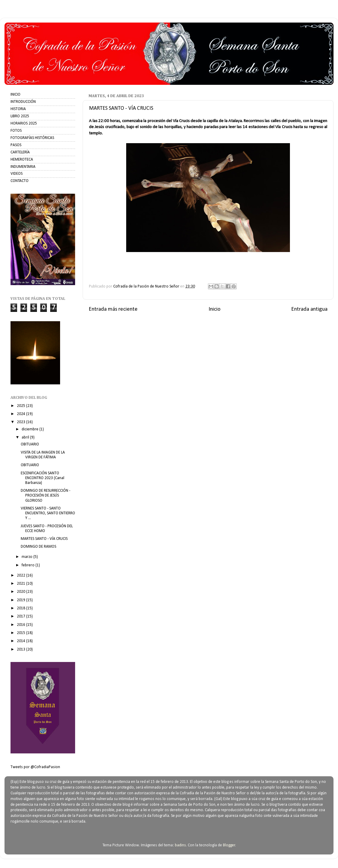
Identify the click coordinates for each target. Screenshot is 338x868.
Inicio (215, 309)
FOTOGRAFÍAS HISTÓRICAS (32, 138)
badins (180, 845)
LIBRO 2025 (20, 116)
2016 (21, 625)
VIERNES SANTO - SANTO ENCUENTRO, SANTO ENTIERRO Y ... (48, 513)
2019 (21, 600)
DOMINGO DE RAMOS (38, 547)
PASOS (16, 145)
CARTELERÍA (20, 152)
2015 (21, 633)
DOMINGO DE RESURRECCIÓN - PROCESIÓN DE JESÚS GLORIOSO (46, 496)
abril (26, 437)
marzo (27, 557)
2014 (21, 641)
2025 (21, 406)
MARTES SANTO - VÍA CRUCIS (44, 539)
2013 (21, 649)
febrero (29, 565)
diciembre (30, 429)
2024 (21, 414)
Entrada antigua (309, 309)
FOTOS (16, 131)
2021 (21, 584)
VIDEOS (17, 174)
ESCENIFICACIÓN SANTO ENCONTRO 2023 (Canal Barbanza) (43, 478)
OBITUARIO (30, 444)
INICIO (15, 95)
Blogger (229, 845)
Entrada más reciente (113, 309)
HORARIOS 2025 (24, 123)
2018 (21, 608)
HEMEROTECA (22, 160)
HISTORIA (18, 109)
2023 (21, 422)
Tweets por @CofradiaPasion (35, 767)
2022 (21, 576)
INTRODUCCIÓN (23, 102)
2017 (21, 616)
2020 (21, 592)
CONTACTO (20, 181)
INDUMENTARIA (23, 167)
